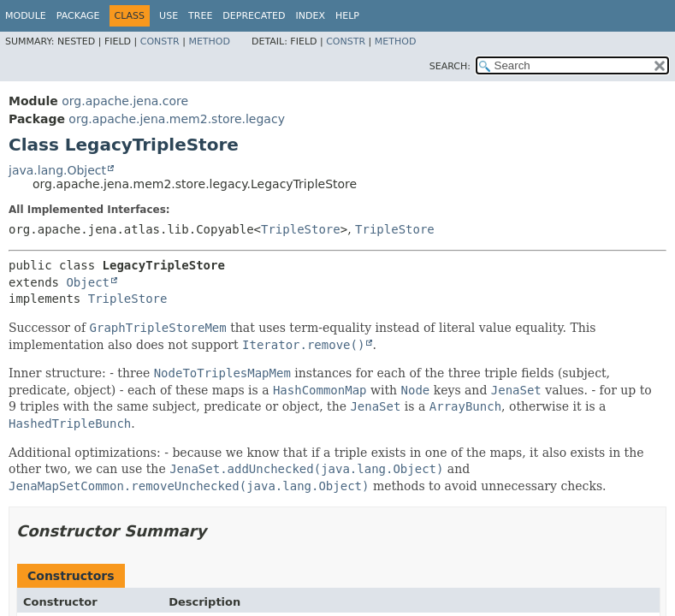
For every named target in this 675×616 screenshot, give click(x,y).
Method (209, 41)
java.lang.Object (57, 170)
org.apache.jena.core (125, 101)
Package (78, 16)
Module (26, 16)
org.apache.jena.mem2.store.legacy (177, 119)
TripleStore (301, 229)
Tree (200, 16)
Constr (160, 41)
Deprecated (254, 16)
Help (347, 16)
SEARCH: (450, 66)
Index (310, 16)
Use (169, 16)
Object (88, 282)
